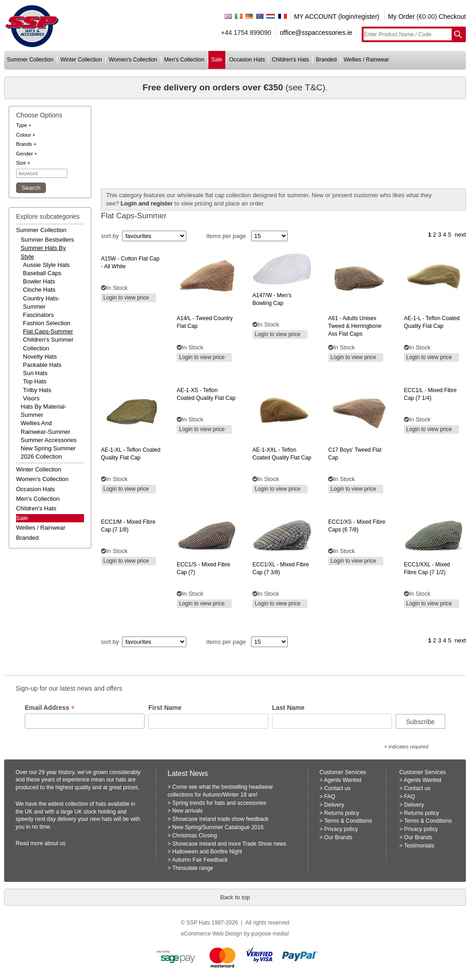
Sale (22, 518)
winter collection (81, 60)
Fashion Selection (47, 323)
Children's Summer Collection (48, 344)
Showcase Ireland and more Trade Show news (229, 844)
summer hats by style (43, 252)
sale (217, 60)
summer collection (30, 60)
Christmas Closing (194, 836)
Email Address (50, 708)
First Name (165, 708)
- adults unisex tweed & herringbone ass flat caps (355, 326)
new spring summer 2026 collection (48, 452)
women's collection (133, 60)
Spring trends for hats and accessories (219, 803)
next (460, 235)
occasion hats (247, 60)
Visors (31, 398)
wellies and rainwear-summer (45, 427)
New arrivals (187, 811)
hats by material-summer (44, 411)
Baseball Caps (42, 273)
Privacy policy (341, 829)
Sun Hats (35, 373)
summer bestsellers (47, 240)
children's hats (290, 60)
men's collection (185, 60)
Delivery (334, 805)
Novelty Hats (40, 357)
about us (55, 843)
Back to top (235, 897)
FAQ (330, 797)
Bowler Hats (39, 281)
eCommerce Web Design (212, 934)
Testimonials (419, 846)
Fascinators (38, 315)
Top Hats (35, 381)
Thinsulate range (193, 868)
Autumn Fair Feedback (200, 860)
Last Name (288, 708)
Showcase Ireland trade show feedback (220, 819)
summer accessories (49, 440)
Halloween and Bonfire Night (207, 852)
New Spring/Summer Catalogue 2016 (218, 827)
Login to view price (126, 298)
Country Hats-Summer (41, 302)
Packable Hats (42, 365)
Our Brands (338, 837)
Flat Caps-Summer (48, 331)
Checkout (452, 17)
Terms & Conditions (348, 821)
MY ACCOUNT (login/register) (336, 17)
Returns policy (341, 813)
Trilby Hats (37, 390)
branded (326, 60)
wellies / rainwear (366, 60)
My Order (401, 17)
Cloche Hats (39, 290)
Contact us (337, 788)
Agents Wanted (343, 780)
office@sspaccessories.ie (316, 33)
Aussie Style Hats (46, 265)
